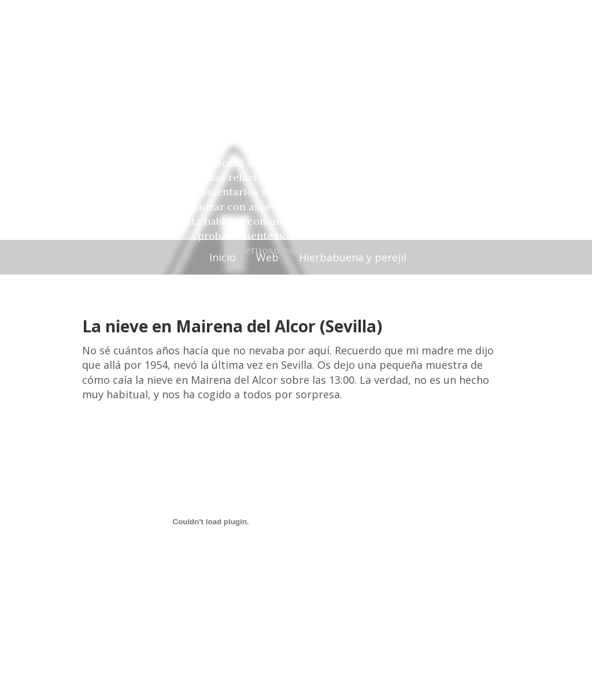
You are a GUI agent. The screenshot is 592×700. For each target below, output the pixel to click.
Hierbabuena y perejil (353, 257)
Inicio (223, 257)
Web (267, 257)
